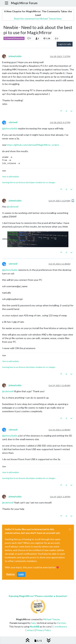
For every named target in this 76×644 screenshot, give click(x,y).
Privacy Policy (43, 630)
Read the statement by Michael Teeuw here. (38, 19)
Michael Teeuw (51, 619)
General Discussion (14, 38)
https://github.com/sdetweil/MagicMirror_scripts (33, 145)
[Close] (70, 529)
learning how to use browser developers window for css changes (29, 182)
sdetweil (13, 122)
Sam (33, 623)
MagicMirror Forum (24, 3)
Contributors (60, 626)
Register (11, 574)
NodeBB (35, 626)
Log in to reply (65, 44)
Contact (30, 630)
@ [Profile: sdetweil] (13, 207)
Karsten (61, 623)
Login (21, 574)
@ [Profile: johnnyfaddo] (10, 128)
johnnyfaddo (15, 56)
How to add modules (11, 177)
